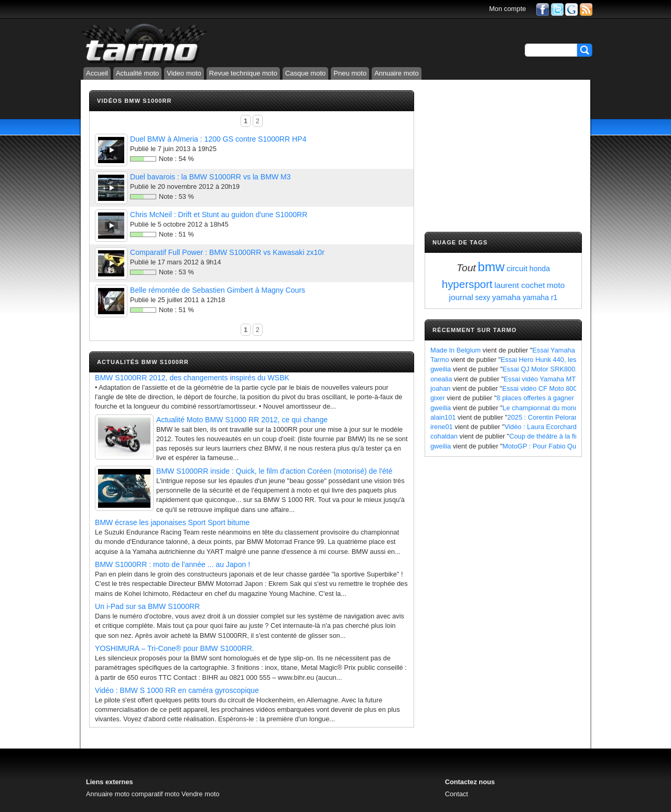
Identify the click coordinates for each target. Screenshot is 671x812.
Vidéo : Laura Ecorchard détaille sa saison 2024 (576, 427)
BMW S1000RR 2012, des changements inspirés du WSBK (192, 378)
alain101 (443, 417)
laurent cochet (520, 285)
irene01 (442, 427)
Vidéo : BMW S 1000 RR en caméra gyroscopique (177, 690)
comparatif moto (156, 794)
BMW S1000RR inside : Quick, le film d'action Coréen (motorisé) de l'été (274, 471)
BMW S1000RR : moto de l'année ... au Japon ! (172, 564)
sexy (483, 297)
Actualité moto (137, 73)
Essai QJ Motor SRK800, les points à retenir (568, 369)
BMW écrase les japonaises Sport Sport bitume (172, 522)
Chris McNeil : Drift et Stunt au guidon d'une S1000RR (219, 215)
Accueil (97, 73)
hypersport (467, 284)
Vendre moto (201, 794)
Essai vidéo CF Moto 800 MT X (549, 388)
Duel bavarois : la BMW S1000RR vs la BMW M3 (210, 177)
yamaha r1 (540, 297)
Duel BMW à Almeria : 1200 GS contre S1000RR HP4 (218, 139)
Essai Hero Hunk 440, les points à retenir (562, 360)
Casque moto (305, 73)
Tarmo (440, 360)
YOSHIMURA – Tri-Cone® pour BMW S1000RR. (175, 648)
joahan (440, 388)
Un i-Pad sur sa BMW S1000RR (147, 606)
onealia (441, 379)
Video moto (184, 73)
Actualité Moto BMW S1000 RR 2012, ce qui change (242, 420)
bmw (491, 267)
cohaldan (444, 436)
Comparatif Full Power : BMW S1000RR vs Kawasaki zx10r (227, 252)
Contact (457, 794)
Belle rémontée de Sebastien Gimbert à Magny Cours (218, 290)
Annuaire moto (397, 73)
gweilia (441, 369)
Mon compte (507, 9)
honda (540, 269)
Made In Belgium (456, 350)
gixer (438, 398)
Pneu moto (350, 73)
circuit (517, 268)
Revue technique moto (243, 73)
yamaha (507, 297)
